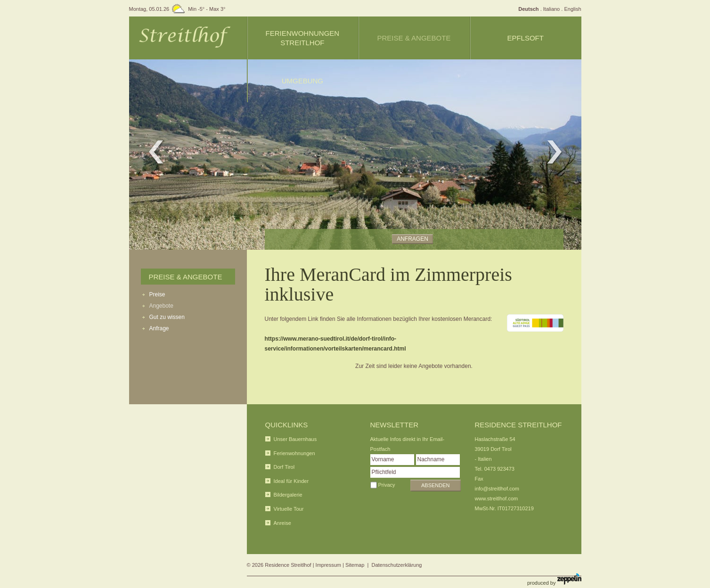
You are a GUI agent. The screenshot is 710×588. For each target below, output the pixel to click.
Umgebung (302, 81)
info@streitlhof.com (497, 489)
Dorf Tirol (284, 467)
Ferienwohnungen (294, 453)
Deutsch (528, 9)
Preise (157, 294)
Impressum (328, 565)
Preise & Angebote (186, 277)
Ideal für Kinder (291, 481)
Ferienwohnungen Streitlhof (302, 38)
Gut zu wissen (167, 317)
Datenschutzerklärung (396, 565)
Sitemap (355, 565)
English (572, 9)
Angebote (161, 306)
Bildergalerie (288, 495)
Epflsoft (525, 38)
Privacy (387, 485)
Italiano (551, 9)
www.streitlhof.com (497, 498)
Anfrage (159, 328)
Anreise (282, 523)
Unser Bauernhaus (295, 439)
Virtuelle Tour (289, 509)
